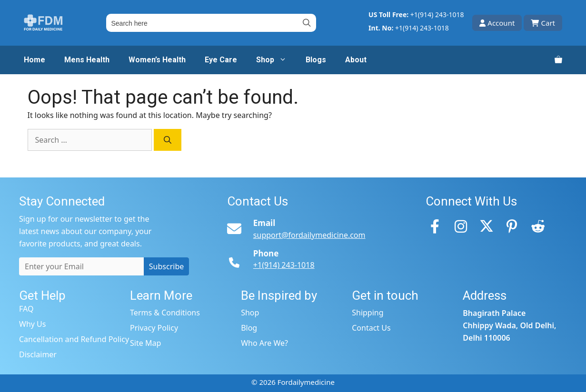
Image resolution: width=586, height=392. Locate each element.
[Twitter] (487, 226)
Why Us (32, 324)
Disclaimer (38, 354)
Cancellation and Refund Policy (74, 339)
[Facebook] (435, 226)
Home (35, 60)
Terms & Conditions (165, 313)
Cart (543, 23)
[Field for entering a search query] (211, 23)
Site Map (145, 343)
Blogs (316, 60)
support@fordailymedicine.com (309, 235)
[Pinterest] (512, 226)
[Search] (168, 140)
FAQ (26, 309)
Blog (249, 328)
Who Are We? (264, 343)
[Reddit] (538, 226)
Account (497, 23)
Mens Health (87, 60)
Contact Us (371, 328)
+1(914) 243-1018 (437, 15)
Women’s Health (157, 60)
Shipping (367, 313)
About (356, 60)
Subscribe (166, 266)
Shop (276, 60)
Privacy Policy (154, 328)
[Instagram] (461, 226)
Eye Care (221, 60)
